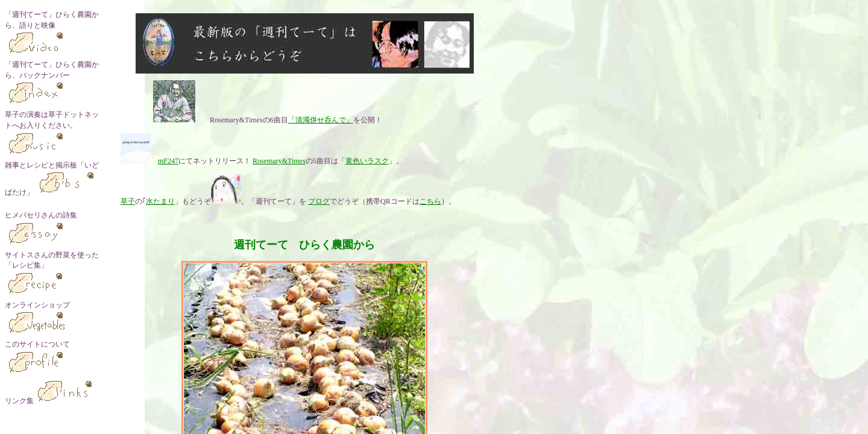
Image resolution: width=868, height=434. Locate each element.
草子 (128, 201)
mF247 (168, 161)
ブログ (319, 201)
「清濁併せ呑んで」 (321, 120)
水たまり (160, 201)
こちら (430, 201)
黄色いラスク (367, 161)
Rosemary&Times (279, 161)
